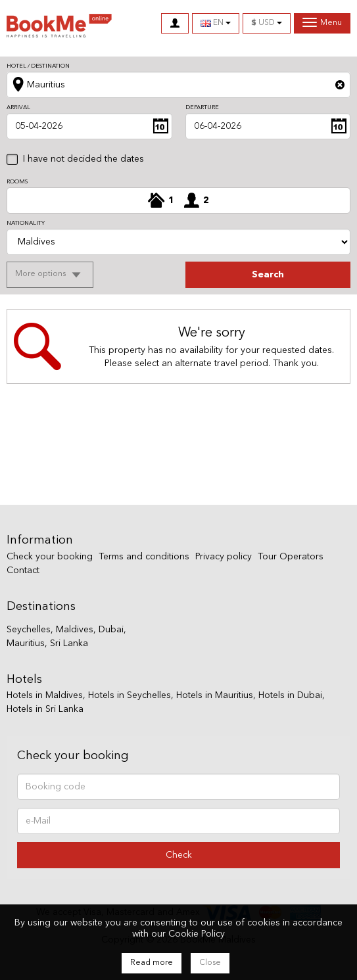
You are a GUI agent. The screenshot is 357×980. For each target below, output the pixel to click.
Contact (23, 571)
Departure (202, 107)
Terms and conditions (144, 557)
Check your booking (50, 557)
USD (267, 23)
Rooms (17, 182)
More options (41, 274)
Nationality (26, 223)
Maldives (75, 630)
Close (210, 963)
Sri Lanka (69, 643)
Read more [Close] (152, 963)
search (268, 275)
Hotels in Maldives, (46, 695)
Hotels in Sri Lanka (45, 709)
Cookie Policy (197, 934)
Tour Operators (291, 557)
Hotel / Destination (38, 66)
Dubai (111, 630)
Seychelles (29, 630)
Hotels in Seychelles (130, 695)
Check (179, 855)
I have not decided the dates (83, 159)
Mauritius (26, 643)
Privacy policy (224, 557)
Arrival (18, 107)
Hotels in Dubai (290, 695)
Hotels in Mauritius (215, 695)
